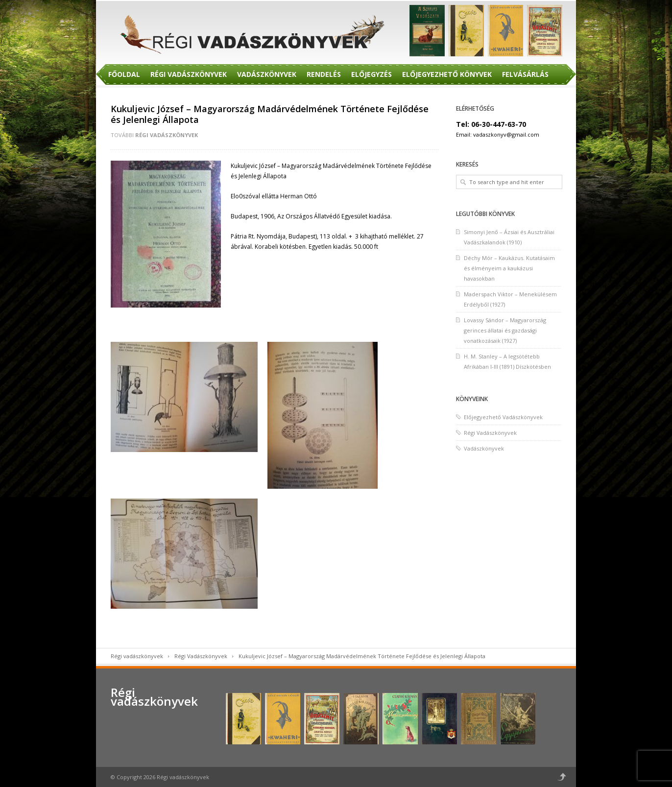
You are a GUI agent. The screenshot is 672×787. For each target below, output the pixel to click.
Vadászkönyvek (267, 74)
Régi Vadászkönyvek (189, 74)
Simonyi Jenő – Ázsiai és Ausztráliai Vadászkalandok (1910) (509, 237)
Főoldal (124, 74)
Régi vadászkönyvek (137, 656)
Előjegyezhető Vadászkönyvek (503, 417)
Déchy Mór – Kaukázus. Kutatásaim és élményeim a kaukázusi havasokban (509, 268)
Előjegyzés (372, 74)
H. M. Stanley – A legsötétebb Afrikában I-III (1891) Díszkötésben (507, 361)
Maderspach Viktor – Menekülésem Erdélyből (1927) (510, 299)
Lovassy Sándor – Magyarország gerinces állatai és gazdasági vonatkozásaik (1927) (505, 330)
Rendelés (324, 74)
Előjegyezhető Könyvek (447, 74)
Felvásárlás (525, 74)
